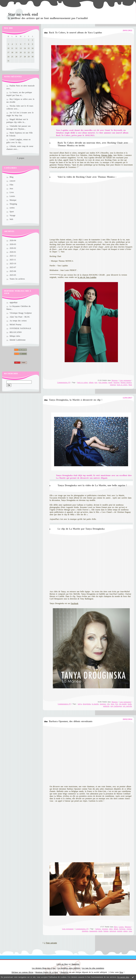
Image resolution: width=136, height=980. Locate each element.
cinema (129, 929)
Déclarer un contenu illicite (23, 972)
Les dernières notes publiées (69, 968)
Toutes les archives (17, 279)
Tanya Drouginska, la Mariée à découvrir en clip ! (76, 400)
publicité (106, 706)
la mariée (95, 704)
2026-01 (13, 252)
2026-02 (13, 248)
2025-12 (13, 256)
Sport (12, 212)
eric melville (127, 706)
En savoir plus (123, 977)
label (111, 929)
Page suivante (52, 943)
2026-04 (13, 240)
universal (113, 931)
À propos (20, 158)
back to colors (82, 382)
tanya (80, 704)
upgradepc (14, 302)
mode (110, 382)
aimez (125, 931)
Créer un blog (62, 964)
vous (130, 931)
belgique (122, 929)
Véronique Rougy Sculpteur (21, 313)
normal (120, 931)
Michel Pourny (16, 325)
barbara (98, 929)
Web (11, 219)
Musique (13, 200)
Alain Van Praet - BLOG (20, 317)
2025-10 (13, 264)
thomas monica (126, 382)
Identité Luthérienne (18, 340)
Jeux (11, 189)
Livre (12, 192)
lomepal (113, 385)
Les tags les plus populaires (93, 968)
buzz (112, 704)
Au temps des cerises (18, 321)
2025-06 (13, 271)
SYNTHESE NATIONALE (20, 328)
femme (106, 931)
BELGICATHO (16, 332)
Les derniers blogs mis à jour (44, 968)
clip (108, 704)
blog (121, 972)
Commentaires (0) (64, 382)
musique (116, 382)
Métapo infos (15, 336)
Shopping (13, 204)
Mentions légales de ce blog (47, 972)
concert (12, 181)
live (117, 704)
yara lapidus (103, 382)
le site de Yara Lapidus (87, 277)
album (91, 382)
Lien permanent (125, 380)
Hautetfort (75, 964)
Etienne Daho (107, 155)
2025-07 (13, 267)
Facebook (75, 603)
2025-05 (13, 275)
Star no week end (23, 14)
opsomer (105, 929)
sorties (12, 208)
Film (11, 185)
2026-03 (13, 244)
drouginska (87, 704)
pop (96, 382)
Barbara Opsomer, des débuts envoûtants (71, 721)
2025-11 (13, 260)
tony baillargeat (116, 706)
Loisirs (12, 196)
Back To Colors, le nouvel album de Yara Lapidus (75, 33)
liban (130, 385)
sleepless (85, 931)
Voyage (12, 215)
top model (123, 704)
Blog (11, 177)
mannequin (93, 931)
